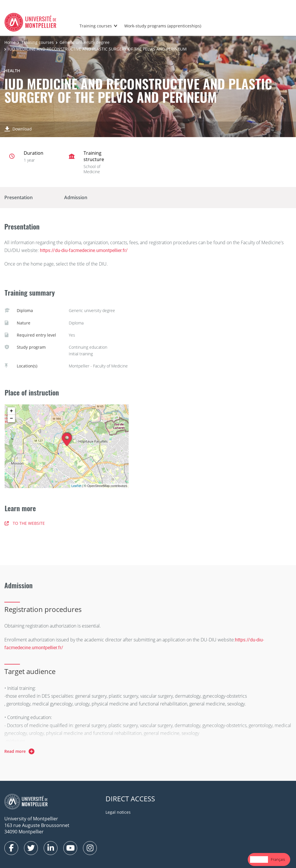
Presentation (18, 197)
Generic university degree (85, 42)
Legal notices (118, 812)
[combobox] (259, 859)
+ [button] (11, 411)
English (259, 859)
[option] (278, 859)
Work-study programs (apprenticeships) (163, 26)
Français (278, 859)
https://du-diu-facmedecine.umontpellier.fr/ (84, 250)
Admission (76, 197)
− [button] (11, 419)
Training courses (96, 26)
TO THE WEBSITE (25, 523)
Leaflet (76, 486)
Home (10, 42)
